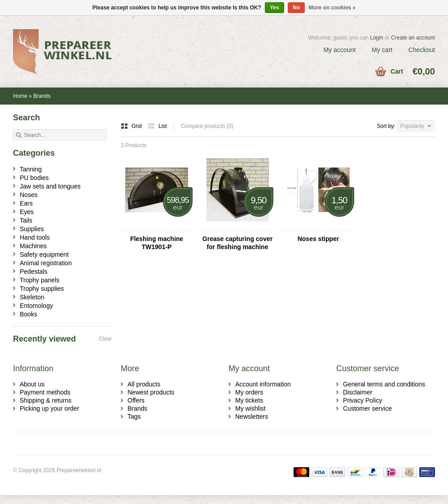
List (157, 126)
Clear (105, 339)
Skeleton (32, 297)
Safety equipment (44, 254)
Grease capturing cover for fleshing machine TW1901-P (237, 243)
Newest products (151, 392)
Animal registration (46, 263)
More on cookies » (332, 8)
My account (340, 50)
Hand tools (35, 237)
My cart (382, 50)
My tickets (249, 400)
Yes (275, 8)
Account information (263, 384)
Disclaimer (358, 392)
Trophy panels (40, 280)
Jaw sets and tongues (50, 186)
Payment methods (45, 392)
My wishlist (250, 408)
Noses (29, 195)
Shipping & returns (46, 400)
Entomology (36, 306)
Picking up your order (49, 408)
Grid (132, 126)
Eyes (27, 212)
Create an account (413, 38)
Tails (26, 220)
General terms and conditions (384, 384)
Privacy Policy (362, 400)
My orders (249, 392)
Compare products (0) (207, 126)
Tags (134, 416)
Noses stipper (318, 239)
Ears (26, 203)
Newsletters (252, 416)
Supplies (32, 229)
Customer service (367, 408)
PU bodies (34, 178)
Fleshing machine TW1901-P (157, 243)
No (296, 8)
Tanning (31, 169)
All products (144, 384)
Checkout (422, 50)
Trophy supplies (42, 289)
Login (376, 38)
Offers (136, 400)
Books (29, 314)
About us (32, 384)
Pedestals (33, 272)
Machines (33, 246)
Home (20, 96)
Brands (42, 96)
